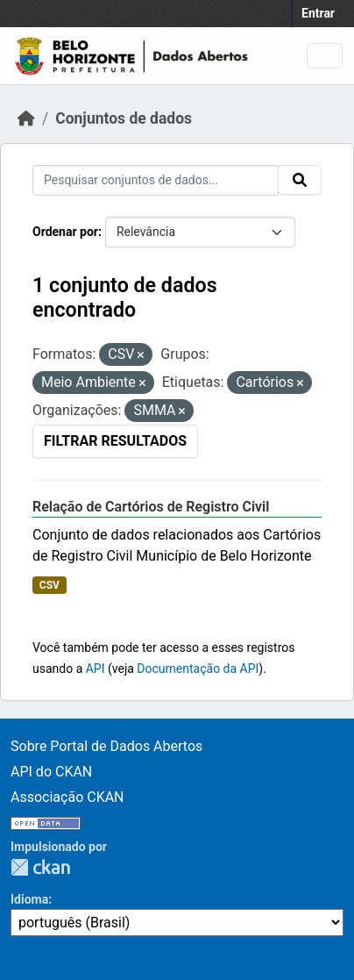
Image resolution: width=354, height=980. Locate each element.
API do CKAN (51, 772)
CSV (50, 585)
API (96, 669)
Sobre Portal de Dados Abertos (106, 746)
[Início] (26, 118)
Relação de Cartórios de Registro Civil (151, 507)
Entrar (318, 13)
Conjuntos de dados (124, 118)
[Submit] (300, 180)
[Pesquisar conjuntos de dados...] (156, 180)
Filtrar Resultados (115, 441)
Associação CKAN (67, 797)
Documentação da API (198, 669)
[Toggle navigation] (325, 56)
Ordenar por (65, 232)
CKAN (40, 867)
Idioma (29, 899)
